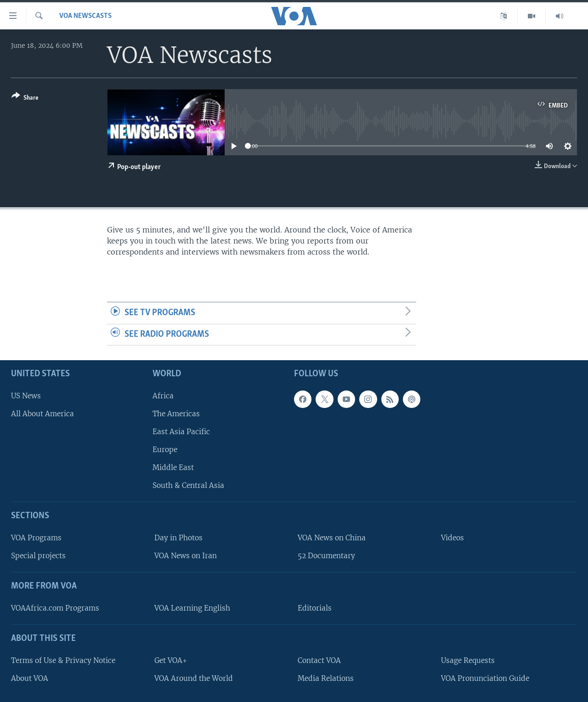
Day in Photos (178, 538)
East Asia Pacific (181, 432)
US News (26, 396)
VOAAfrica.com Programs (55, 608)
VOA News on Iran (186, 556)
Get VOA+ (171, 660)
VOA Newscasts (85, 16)
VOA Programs (36, 538)
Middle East (173, 468)
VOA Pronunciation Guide (485, 678)
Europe (165, 450)
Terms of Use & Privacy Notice (63, 660)
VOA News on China (332, 538)
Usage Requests (468, 660)
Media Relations (326, 678)
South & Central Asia (188, 486)
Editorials (315, 608)
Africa (163, 396)
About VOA (30, 678)
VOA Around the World (194, 678)
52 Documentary (326, 556)
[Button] (25, 99)
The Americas (176, 414)
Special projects (38, 556)
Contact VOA (319, 660)
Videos (452, 538)
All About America (42, 414)
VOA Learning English (192, 608)
